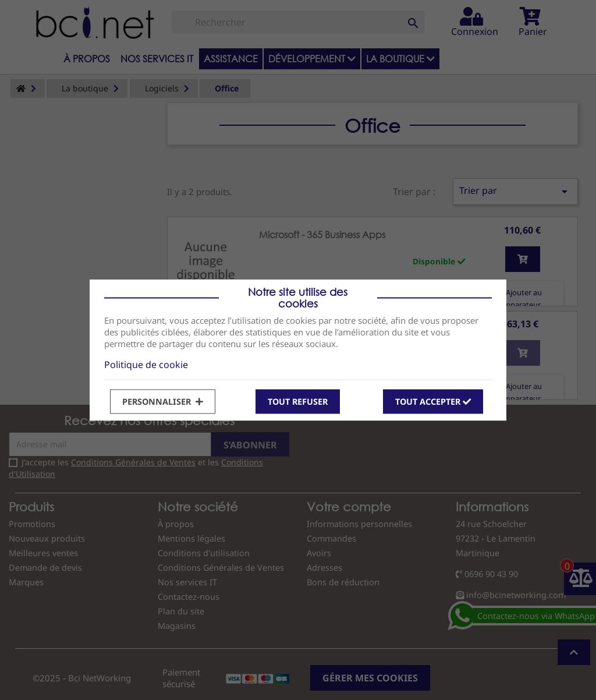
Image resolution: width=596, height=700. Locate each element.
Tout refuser (298, 401)
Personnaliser (163, 401)
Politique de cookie (146, 364)
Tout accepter (433, 401)
